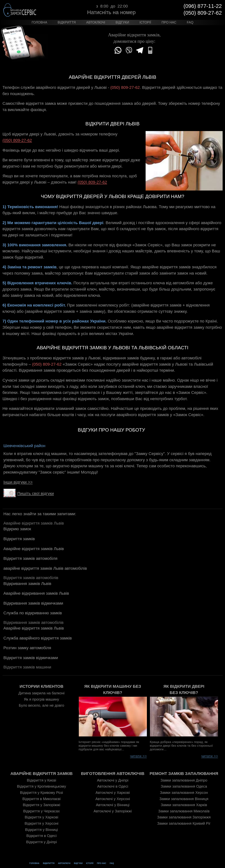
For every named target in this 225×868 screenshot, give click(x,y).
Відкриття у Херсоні (42, 824)
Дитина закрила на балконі (42, 693)
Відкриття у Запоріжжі (41, 805)
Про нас (169, 22)
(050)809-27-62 (151, 50)
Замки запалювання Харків (184, 805)
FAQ (190, 22)
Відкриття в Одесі (42, 836)
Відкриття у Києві (41, 780)
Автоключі (96, 22)
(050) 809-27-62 (17, 140)
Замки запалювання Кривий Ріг (184, 824)
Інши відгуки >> (18, 482)
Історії (145, 22)
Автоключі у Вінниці (113, 805)
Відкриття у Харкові (42, 818)
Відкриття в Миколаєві (42, 799)
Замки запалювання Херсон (184, 793)
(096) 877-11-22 (203, 6)
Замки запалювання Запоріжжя (184, 818)
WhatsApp (118, 50)
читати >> (140, 756)
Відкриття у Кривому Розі (42, 793)
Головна (39, 22)
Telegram (140, 50)
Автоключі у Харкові (113, 793)
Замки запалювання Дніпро (184, 780)
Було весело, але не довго (42, 705)
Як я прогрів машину (41, 699)
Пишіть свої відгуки (31, 493)
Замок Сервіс (21, 10)
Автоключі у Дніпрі (113, 780)
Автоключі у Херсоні (113, 799)
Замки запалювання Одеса (184, 787)
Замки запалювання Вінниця (184, 799)
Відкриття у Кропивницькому (42, 787)
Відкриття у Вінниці (42, 830)
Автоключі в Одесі (113, 787)
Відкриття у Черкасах (42, 811)
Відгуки (122, 22)
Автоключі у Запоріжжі (113, 811)
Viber (129, 50)
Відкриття (67, 22)
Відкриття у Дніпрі (42, 842)
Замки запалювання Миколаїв (184, 811)
